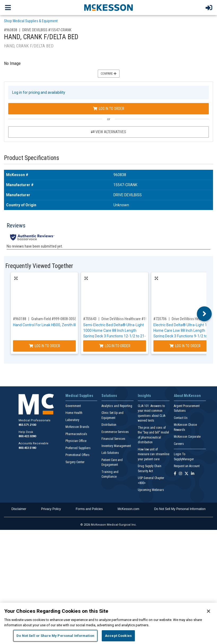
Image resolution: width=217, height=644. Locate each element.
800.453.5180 (27, 448)
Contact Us (181, 418)
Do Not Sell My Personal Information (180, 509)
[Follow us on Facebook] (175, 474)
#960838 (11, 30)
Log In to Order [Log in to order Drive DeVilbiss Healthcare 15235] (185, 346)
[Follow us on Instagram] (180, 474)
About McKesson (187, 396)
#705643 (90, 319)
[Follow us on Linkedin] (193, 474)
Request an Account (187, 466)
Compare (109, 74)
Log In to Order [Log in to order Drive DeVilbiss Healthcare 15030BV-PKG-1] (115, 346)
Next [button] (204, 314)
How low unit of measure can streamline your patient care (154, 454)
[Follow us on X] (187, 474)
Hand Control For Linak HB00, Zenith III (44, 325)
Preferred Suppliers (78, 448)
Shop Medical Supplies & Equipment (31, 21)
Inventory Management (116, 446)
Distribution (109, 425)
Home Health (74, 413)
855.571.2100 (27, 425)
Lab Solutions (110, 453)
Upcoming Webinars (151, 490)
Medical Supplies (79, 396)
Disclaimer (19, 509)
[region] (108, 623)
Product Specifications (32, 158)
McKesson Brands (77, 427)
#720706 (160, 319)
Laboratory (72, 420)
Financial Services (113, 439)
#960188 (20, 319)
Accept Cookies (118, 636)
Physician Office (76, 441)
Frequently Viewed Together (39, 266)
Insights (144, 396)
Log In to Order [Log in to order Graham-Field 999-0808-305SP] (45, 346)
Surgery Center (75, 462)
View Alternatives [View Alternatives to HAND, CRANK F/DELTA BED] (108, 132)
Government (73, 406)
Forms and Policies (89, 509)
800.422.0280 (27, 436)
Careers (179, 444)
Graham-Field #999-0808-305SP (55, 319)
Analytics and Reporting (117, 406)
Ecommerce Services (115, 432)
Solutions (109, 396)
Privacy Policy (51, 509)
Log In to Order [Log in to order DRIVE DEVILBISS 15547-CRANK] (109, 109)
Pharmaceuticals (76, 434)
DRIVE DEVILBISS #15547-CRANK (47, 30)
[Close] (209, 611)
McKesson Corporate (187, 437)
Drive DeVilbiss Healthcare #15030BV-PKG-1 (134, 319)
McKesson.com (129, 509)
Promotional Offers (77, 455)
